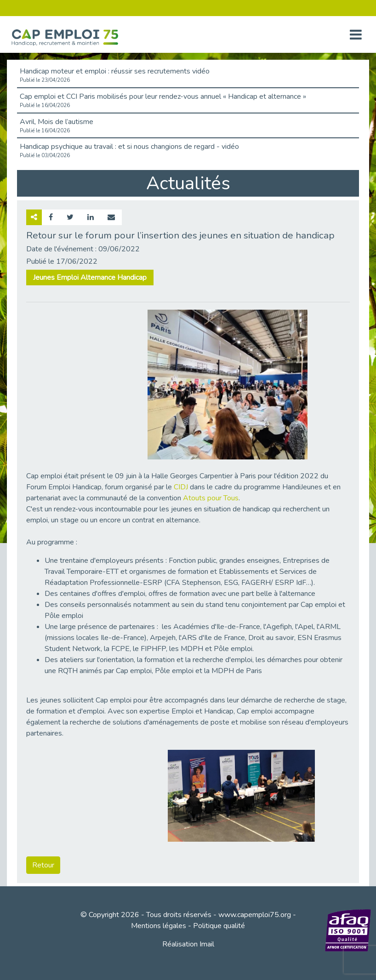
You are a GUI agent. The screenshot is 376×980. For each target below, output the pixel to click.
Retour (43, 865)
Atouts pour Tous (211, 498)
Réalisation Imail (188, 944)
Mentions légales (159, 926)
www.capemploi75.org (255, 915)
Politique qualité (219, 926)
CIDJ (181, 487)
